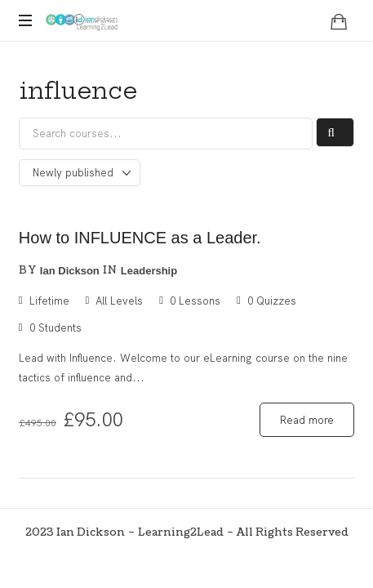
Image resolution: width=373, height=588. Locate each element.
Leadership (149, 271)
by (28, 270)
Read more (307, 420)
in (110, 270)
